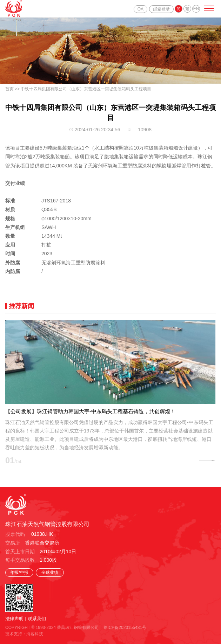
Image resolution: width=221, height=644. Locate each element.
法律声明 (14, 619)
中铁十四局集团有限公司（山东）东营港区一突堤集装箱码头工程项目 (86, 89)
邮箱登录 (161, 9)
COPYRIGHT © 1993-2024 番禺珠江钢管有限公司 (52, 628)
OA (140, 9)
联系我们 (37, 619)
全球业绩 (50, 573)
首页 (9, 89)
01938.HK (42, 534)
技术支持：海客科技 (24, 634)
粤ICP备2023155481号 (125, 628)
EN (196, 9)
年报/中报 (19, 573)
